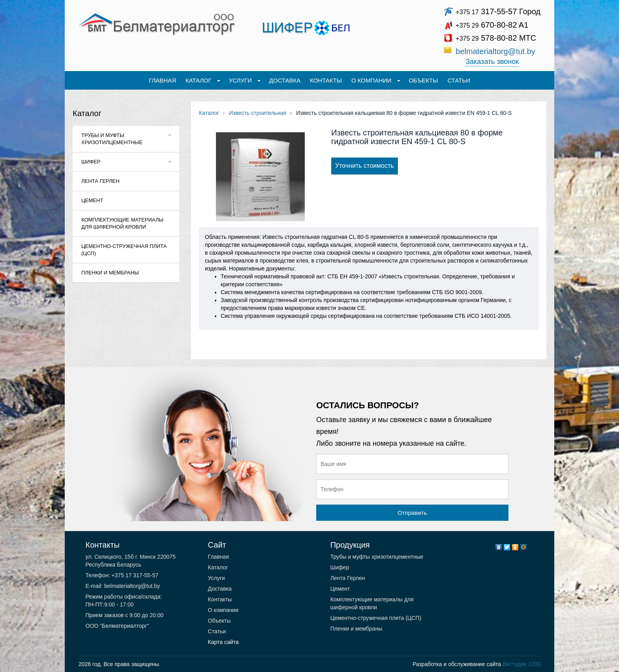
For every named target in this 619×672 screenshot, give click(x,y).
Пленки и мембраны (110, 273)
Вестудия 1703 (521, 664)
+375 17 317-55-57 (134, 575)
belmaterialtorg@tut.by (495, 51)
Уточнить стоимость (365, 166)
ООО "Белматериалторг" (117, 626)
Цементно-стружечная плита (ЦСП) (124, 250)
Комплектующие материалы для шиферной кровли (122, 223)
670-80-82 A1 (492, 25)
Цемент (92, 200)
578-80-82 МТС (496, 38)
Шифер (91, 162)
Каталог (87, 113)
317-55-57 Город (498, 11)
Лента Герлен (100, 181)
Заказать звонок (492, 62)
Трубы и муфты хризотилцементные (112, 139)
